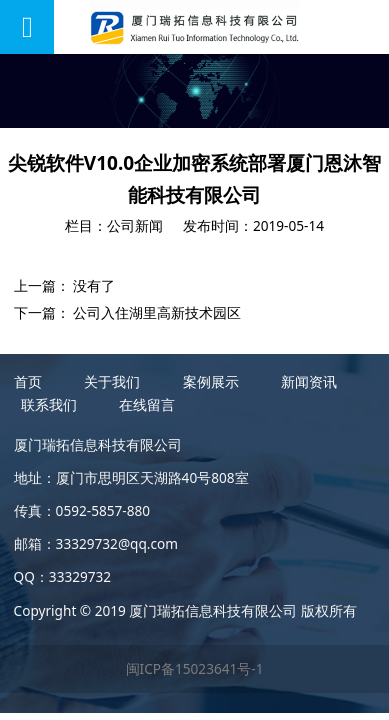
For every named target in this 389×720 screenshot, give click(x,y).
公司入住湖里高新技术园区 (157, 312)
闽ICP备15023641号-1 (195, 668)
